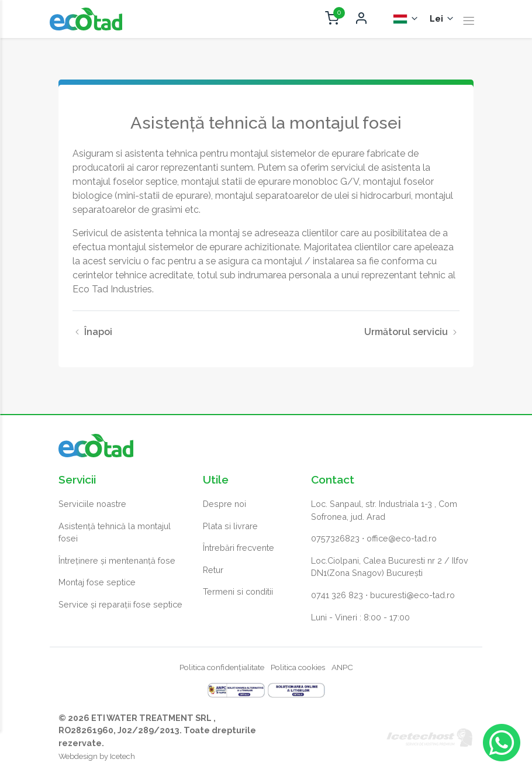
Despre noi (224, 504)
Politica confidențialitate (222, 668)
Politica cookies (298, 668)
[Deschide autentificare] (361, 19)
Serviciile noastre (92, 504)
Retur (213, 570)
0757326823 (335, 539)
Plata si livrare (230, 526)
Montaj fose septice (97, 583)
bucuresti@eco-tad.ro (412, 595)
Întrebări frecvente (239, 548)
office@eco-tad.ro (402, 539)
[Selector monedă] (442, 19)
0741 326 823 (337, 595)
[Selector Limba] (406, 19)
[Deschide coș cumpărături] (332, 19)
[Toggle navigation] (469, 22)
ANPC (342, 668)
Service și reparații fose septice (120, 604)
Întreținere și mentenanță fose (117, 560)
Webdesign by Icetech (97, 757)
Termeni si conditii (238, 592)
